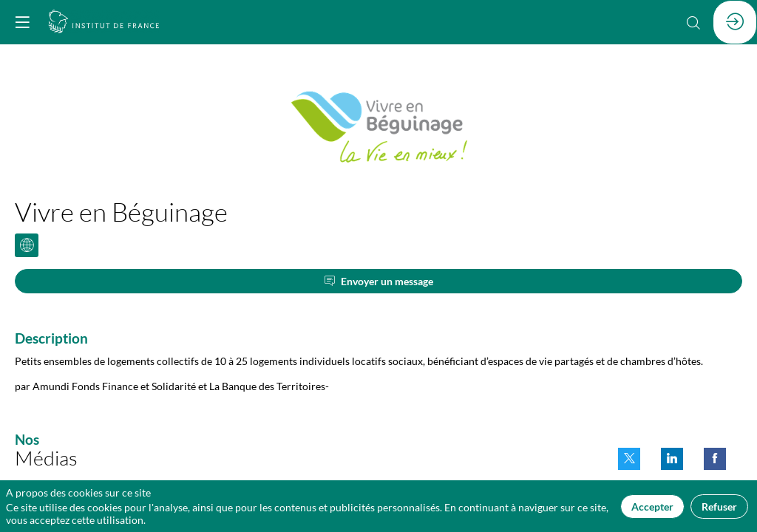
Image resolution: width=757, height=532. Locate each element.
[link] (629, 459)
